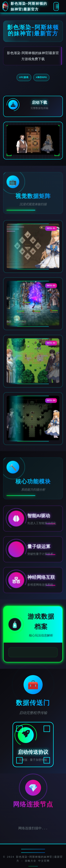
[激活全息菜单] (56, 6)
